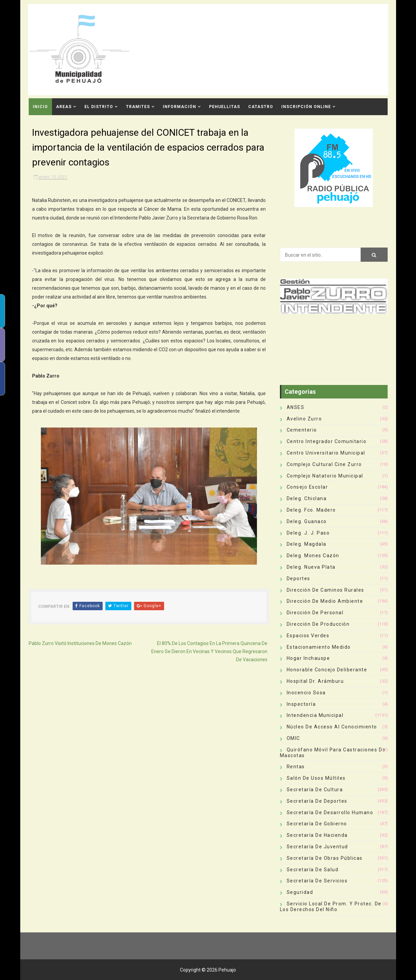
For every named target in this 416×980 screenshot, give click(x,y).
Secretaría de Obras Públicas (325, 858)
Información (179, 107)
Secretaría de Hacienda (317, 835)
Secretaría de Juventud (317, 847)
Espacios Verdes (308, 636)
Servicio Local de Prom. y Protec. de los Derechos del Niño (331, 907)
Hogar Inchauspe (308, 658)
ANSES (296, 407)
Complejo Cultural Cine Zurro (324, 464)
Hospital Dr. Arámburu (315, 681)
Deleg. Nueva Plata (311, 567)
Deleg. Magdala (307, 544)
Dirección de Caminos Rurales (326, 590)
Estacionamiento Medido (319, 647)
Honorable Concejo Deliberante (327, 670)
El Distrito (99, 107)
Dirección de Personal (315, 613)
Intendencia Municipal (315, 715)
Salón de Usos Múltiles (316, 778)
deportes (298, 578)
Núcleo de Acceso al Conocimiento (332, 727)
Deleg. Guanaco (307, 521)
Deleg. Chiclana (307, 498)
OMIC (293, 738)
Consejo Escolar (307, 487)
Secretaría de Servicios (317, 881)
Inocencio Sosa (306, 693)
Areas (64, 107)
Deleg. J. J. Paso (308, 533)
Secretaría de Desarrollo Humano (330, 813)
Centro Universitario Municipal (326, 453)
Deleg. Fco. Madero (311, 510)
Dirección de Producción (318, 624)
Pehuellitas (225, 107)
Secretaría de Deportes (317, 801)
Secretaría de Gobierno (317, 824)
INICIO (40, 107)
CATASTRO (261, 107)
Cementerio (302, 430)
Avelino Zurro (304, 419)
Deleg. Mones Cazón (313, 556)
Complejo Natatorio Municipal (325, 476)
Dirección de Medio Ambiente (325, 601)
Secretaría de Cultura (315, 790)
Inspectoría (301, 704)
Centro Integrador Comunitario (327, 441)
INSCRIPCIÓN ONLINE (306, 107)
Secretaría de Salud (313, 870)
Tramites (138, 107)
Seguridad (300, 892)
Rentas (296, 767)
